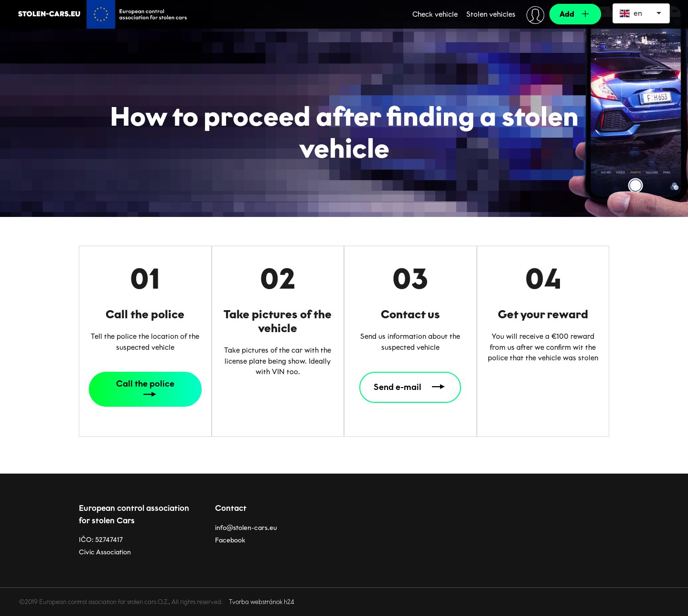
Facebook (230, 537)
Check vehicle (435, 14)
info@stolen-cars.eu (246, 524)
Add (567, 14)
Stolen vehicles (491, 14)
